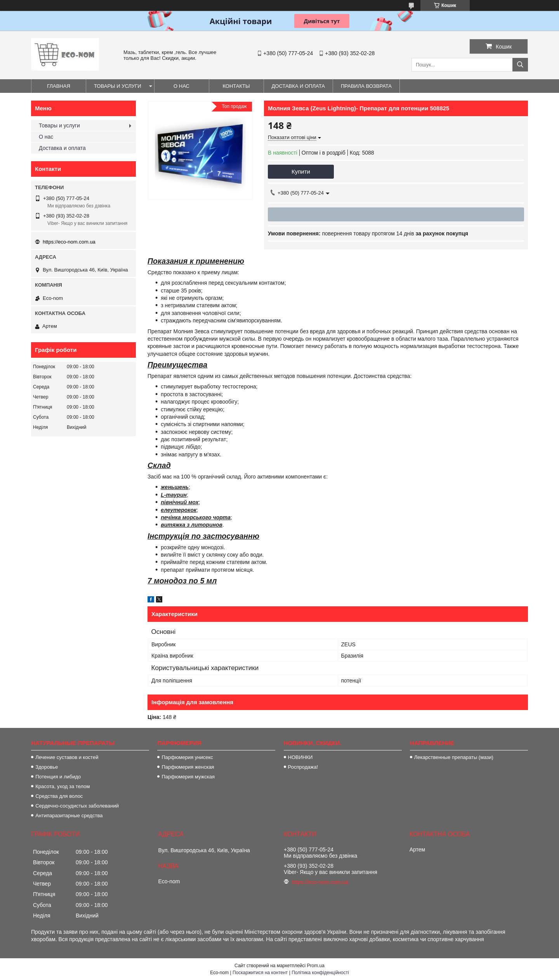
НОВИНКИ (300, 757)
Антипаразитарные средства (69, 816)
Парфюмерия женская (188, 767)
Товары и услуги (118, 86)
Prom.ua (316, 966)
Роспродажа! (303, 767)
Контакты (236, 86)
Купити (301, 171)
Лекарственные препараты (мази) (454, 757)
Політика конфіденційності (320, 973)
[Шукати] (520, 65)
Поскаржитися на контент (260, 973)
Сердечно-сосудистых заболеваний (77, 806)
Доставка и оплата (298, 86)
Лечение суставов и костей (67, 757)
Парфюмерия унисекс (187, 757)
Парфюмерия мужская (188, 777)
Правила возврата (366, 86)
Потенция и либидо (58, 777)
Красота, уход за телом (62, 786)
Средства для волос (59, 796)
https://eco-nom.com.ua (69, 242)
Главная (59, 86)
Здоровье (47, 767)
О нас (181, 86)
